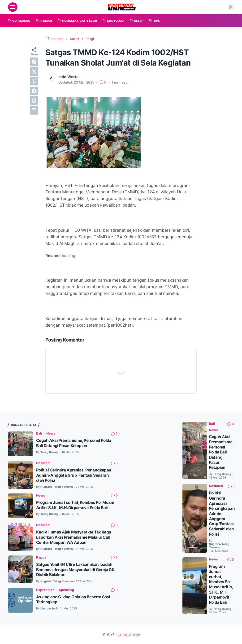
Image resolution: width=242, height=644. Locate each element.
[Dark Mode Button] (231, 7)
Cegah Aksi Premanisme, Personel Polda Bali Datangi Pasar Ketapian (74, 443)
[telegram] (34, 91)
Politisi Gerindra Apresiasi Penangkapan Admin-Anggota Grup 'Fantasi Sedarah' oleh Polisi (74, 475)
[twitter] (34, 71)
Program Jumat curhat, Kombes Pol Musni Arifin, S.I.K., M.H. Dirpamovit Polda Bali (75, 505)
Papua (41, 557)
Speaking (66, 590)
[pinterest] (34, 101)
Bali (39, 433)
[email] (34, 110)
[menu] (13, 7)
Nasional (43, 463)
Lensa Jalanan (129, 634)
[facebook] (34, 62)
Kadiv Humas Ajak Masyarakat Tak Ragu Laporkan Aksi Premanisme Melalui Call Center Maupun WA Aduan (74, 537)
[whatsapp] (34, 81)
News (51, 433)
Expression (45, 590)
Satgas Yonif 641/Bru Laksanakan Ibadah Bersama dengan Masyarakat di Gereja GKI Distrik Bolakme (76, 570)
